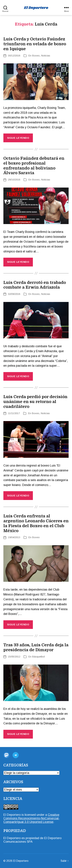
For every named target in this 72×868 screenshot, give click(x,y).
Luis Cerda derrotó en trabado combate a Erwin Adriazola (35, 285)
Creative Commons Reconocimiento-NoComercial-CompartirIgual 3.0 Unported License (31, 818)
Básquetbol (38, 657)
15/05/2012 (14, 657)
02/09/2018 (14, 294)
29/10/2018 (14, 180)
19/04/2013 (14, 537)
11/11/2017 (14, 413)
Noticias (46, 56)
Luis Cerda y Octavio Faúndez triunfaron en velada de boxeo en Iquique (35, 44)
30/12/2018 (14, 56)
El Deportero (12, 815)
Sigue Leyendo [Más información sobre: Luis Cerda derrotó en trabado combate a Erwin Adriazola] (18, 376)
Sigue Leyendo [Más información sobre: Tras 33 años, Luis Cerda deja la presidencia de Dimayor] (18, 734)
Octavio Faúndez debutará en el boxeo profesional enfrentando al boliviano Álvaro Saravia (34, 166)
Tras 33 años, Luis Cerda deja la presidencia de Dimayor (36, 647)
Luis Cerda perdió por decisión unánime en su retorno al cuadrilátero (35, 402)
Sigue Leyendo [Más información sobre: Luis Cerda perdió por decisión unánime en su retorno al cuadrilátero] (18, 496)
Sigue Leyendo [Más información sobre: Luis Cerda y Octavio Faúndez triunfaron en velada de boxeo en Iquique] (18, 138)
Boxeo (36, 56)
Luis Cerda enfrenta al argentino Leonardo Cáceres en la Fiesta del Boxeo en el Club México (36, 523)
